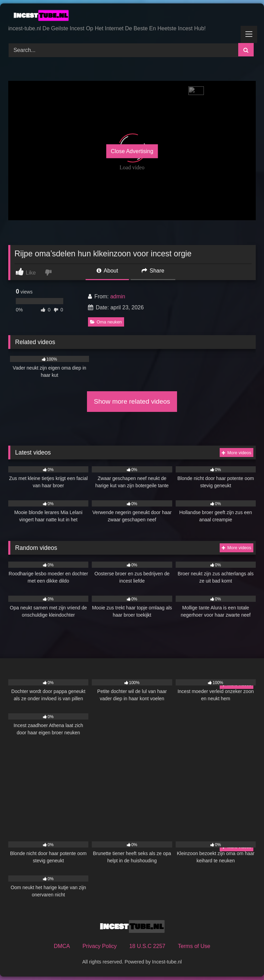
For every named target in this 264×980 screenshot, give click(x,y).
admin (118, 296)
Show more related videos (132, 401)
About (107, 271)
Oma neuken (106, 322)
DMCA (62, 946)
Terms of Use (194, 946)
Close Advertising (132, 151)
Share (153, 271)
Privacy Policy (100, 946)
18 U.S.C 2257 (147, 946)
